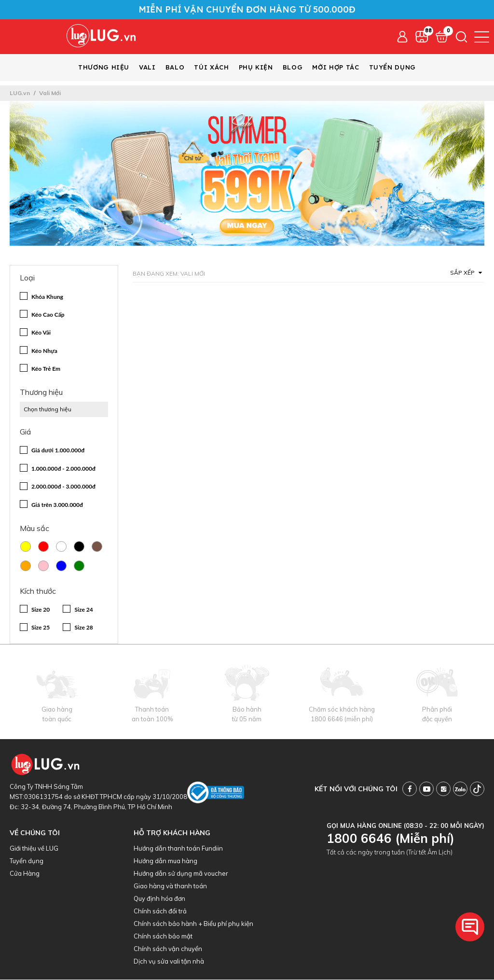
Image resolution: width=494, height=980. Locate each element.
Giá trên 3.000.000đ (57, 505)
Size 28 (83, 628)
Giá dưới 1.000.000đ (58, 451)
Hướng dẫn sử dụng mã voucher (181, 874)
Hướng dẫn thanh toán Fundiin (178, 849)
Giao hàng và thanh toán (170, 886)
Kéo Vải (41, 333)
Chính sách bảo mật (163, 937)
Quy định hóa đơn (159, 899)
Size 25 (41, 628)
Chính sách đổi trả (160, 911)
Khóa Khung (47, 297)
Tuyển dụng (27, 861)
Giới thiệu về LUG (34, 849)
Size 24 (83, 610)
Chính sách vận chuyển (168, 949)
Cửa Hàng (25, 874)
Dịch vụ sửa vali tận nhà (169, 962)
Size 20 (41, 610)
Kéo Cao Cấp (48, 315)
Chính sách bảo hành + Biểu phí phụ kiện (193, 924)
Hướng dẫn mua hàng (165, 861)
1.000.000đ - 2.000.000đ (63, 469)
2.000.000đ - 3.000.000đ (63, 487)
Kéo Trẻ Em (46, 369)
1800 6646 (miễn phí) (342, 719)
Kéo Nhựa (44, 351)
